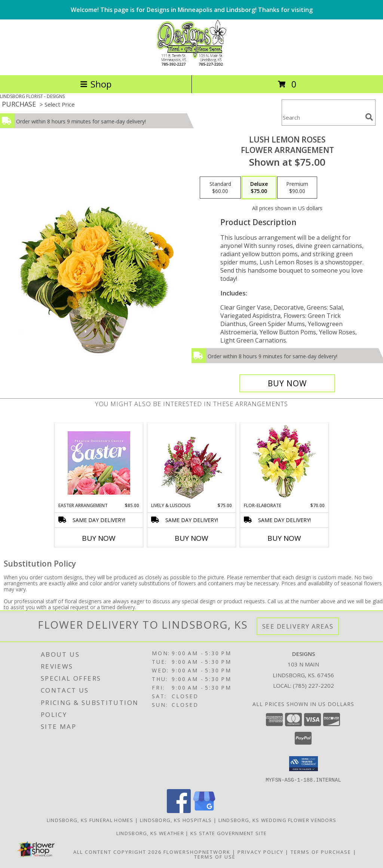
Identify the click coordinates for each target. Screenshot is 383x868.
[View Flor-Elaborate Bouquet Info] (284, 463)
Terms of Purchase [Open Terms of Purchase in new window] (321, 852)
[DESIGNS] (191, 64)
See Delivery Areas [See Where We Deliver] (298, 626)
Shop (96, 84)
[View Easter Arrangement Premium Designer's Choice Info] (99, 463)
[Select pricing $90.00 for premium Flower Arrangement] (297, 188)
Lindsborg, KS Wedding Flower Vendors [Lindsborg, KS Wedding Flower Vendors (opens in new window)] (278, 820)
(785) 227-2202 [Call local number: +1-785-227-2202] (313, 685)
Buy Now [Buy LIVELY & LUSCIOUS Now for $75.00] (191, 538)
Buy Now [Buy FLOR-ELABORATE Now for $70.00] (284, 538)
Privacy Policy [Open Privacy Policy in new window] (261, 852)
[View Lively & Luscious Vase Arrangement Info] (192, 463)
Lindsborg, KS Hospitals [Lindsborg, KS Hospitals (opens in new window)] (176, 820)
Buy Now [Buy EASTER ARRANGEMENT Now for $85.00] (99, 538)
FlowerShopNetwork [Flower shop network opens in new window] (197, 852)
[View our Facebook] (179, 811)
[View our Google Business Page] (204, 811)
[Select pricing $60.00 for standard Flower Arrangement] (220, 188)
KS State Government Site (229, 833)
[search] (369, 117)
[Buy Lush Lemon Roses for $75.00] (287, 383)
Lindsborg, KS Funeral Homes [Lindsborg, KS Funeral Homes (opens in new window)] (90, 820)
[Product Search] (322, 117)
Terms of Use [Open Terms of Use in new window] (215, 856)
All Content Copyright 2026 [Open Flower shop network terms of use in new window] (117, 852)
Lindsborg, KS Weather (150, 833)
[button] (304, 764)
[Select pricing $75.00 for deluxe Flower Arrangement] (259, 188)
